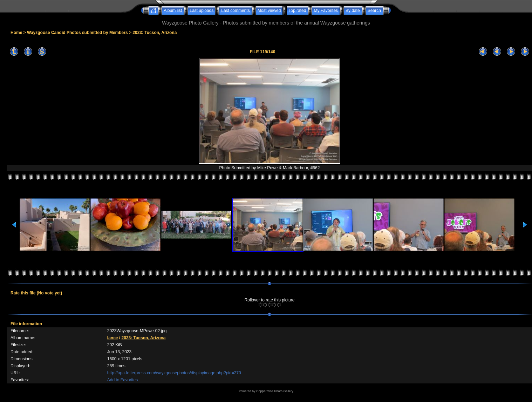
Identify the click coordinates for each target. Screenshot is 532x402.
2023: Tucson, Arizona (155, 33)
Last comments (235, 11)
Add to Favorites (122, 380)
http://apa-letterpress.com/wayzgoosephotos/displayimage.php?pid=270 (174, 373)
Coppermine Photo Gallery (275, 391)
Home (16, 33)
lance (113, 338)
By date (353, 11)
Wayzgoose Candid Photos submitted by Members (77, 33)
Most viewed (269, 11)
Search (374, 11)
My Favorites (326, 11)
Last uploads (202, 11)
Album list (173, 11)
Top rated (297, 11)
